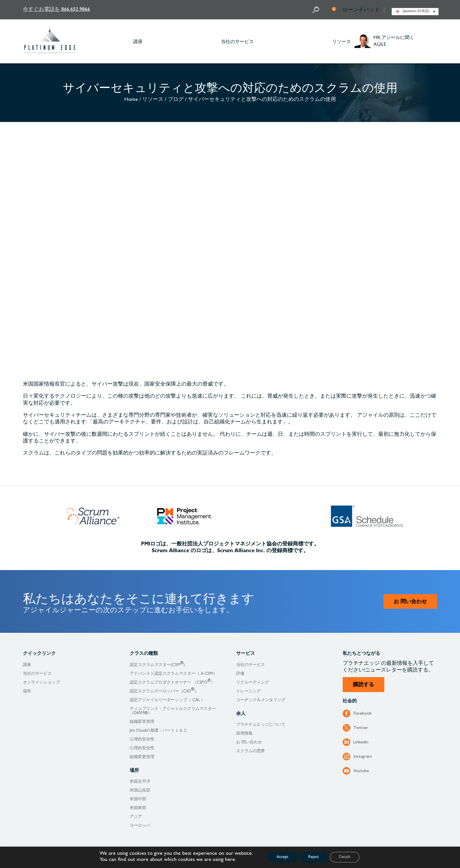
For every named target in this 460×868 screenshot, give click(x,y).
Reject (314, 857)
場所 (27, 691)
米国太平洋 (140, 782)
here (230, 860)
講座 (138, 41)
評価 (240, 674)
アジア (136, 817)
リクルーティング (253, 683)
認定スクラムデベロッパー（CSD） (164, 691)
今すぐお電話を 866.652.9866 (56, 9)
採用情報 (244, 734)
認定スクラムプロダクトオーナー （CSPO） (172, 683)
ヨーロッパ (140, 826)
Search (317, 10)
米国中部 (138, 799)
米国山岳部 (140, 791)
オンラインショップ (41, 683)
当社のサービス (237, 41)
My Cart (334, 9)
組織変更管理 (142, 757)
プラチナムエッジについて (261, 725)
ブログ (176, 100)
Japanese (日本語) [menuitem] (416, 11)
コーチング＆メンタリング (261, 700)
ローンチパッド (361, 10)
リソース (341, 41)
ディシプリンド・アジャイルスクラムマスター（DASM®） (173, 711)
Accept (283, 857)
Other (434, 41)
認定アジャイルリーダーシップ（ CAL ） (167, 700)
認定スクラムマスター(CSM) (157, 665)
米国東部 (138, 808)
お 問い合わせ (410, 602)
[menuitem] (415, 12)
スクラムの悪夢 (251, 751)
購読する (363, 685)
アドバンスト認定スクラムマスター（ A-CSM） (173, 674)
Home (131, 100)
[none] (415, 12)
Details (345, 857)
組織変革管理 (142, 722)
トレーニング (248, 691)
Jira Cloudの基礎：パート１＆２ (158, 731)
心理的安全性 (142, 740)
